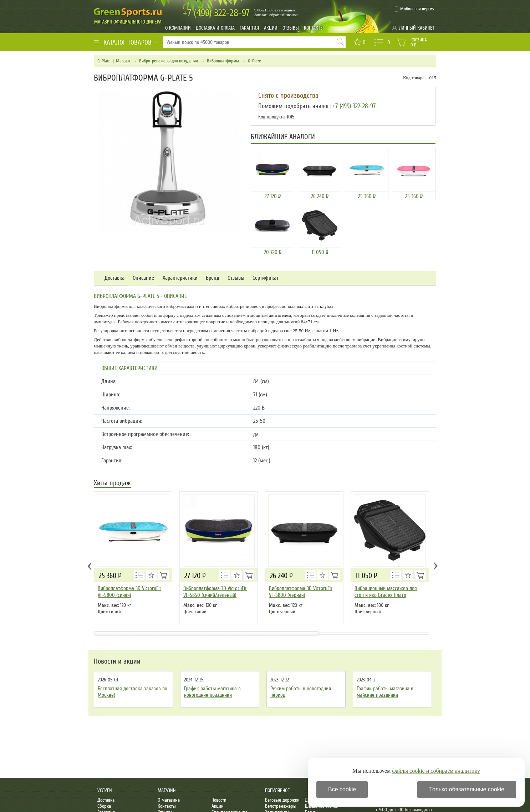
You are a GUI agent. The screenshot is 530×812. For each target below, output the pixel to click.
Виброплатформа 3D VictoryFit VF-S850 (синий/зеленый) (215, 592)
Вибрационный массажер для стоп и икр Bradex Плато (386, 592)
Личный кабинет (417, 28)
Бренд (213, 278)
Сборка (104, 806)
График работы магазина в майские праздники (385, 692)
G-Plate (104, 61)
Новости (219, 800)
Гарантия (249, 28)
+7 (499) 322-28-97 (354, 106)
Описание (143, 278)
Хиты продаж (112, 484)
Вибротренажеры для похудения (169, 61)
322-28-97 (216, 13)
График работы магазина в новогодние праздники (212, 692)
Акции (271, 28)
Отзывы (291, 28)
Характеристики (180, 278)
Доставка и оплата (215, 28)
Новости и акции (117, 661)
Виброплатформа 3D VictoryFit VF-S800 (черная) (301, 592)
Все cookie (342, 789)
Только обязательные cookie (467, 789)
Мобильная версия (417, 9)
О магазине (169, 800)
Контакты (314, 28)
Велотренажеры (281, 806)
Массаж (123, 61)
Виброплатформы (223, 61)
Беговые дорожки (282, 800)
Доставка (114, 278)
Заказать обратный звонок (276, 15)
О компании (178, 28)
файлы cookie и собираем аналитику (436, 771)
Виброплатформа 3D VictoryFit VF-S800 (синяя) (129, 592)
